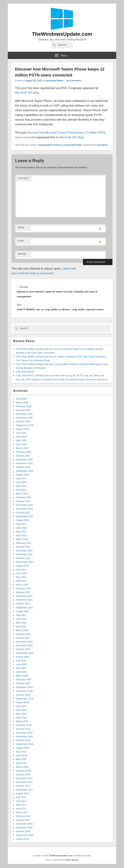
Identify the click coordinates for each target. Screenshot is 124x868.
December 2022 (24, 551)
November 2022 (24, 554)
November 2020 (24, 645)
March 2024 (22, 494)
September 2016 (25, 835)
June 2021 (21, 619)
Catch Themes (72, 860)
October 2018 (23, 740)
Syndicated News (54, 81)
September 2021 (25, 608)
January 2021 (23, 638)
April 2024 (21, 490)
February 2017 (24, 816)
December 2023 (24, 505)
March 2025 (22, 448)
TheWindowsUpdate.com (62, 34)
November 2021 (24, 600)
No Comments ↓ (75, 81)
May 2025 (21, 440)
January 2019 (23, 729)
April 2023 (21, 535)
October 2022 (23, 558)
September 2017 (25, 790)
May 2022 (21, 577)
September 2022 (25, 562)
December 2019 (24, 687)
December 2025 (24, 414)
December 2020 (24, 642)
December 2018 (24, 733)
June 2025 (21, 437)
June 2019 (21, 710)
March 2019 (22, 721)
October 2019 (23, 695)
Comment (24, 178)
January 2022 (23, 592)
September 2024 (25, 471)
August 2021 (23, 611)
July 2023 (21, 524)
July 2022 (21, 570)
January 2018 (23, 775)
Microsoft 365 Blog (27, 93)
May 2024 (21, 486)
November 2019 (24, 691)
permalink (103, 145)
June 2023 (21, 528)
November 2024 (24, 463)
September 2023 (25, 516)
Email (21, 241)
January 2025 (23, 456)
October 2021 (23, 604)
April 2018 (21, 763)
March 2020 (22, 676)
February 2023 (24, 543)
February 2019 (24, 725)
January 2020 (23, 683)
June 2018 (21, 755)
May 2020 (21, 668)
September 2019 (25, 699)
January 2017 (23, 820)
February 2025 (24, 452)
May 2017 (21, 805)
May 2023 (21, 532)
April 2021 (21, 626)
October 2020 (23, 649)
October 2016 (23, 831)
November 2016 (24, 828)
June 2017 (21, 801)
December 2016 (24, 824)
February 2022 (24, 588)
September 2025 (25, 425)
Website (22, 254)
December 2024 (24, 460)
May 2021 (21, 623)
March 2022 (22, 585)
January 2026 (23, 410)
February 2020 (24, 679)
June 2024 (21, 482)
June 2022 (21, 573)
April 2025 (21, 444)
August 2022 (23, 566)
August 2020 (23, 657)
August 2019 (23, 702)
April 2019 (21, 718)
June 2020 (21, 664)
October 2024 (23, 467)
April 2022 (21, 581)
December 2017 (24, 778)
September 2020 (25, 653)
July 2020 (21, 661)
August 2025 (23, 429)
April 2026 (21, 399)
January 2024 (23, 501)
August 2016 (23, 839)
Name (21, 227)
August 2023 (23, 520)
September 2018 (25, 744)
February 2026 (24, 406)
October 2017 (23, 786)
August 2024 (23, 475)
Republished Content (50, 145)
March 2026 (22, 403)
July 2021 (21, 615)
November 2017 (24, 782)
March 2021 (22, 630)
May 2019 (21, 714)
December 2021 (24, 596)
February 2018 (24, 771)
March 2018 (22, 767)
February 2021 (24, 634)
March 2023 (22, 539)
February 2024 (24, 497)
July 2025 (21, 433)
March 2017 (22, 812)
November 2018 (24, 736)
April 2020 (21, 672)
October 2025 (23, 421)
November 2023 (24, 509)
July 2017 (21, 797)
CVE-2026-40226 (25, 372)
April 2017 (21, 809)
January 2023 (23, 547)
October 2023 (23, 513)
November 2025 (24, 418)
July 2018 (21, 752)
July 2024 (21, 478)
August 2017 (23, 793)
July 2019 (21, 706)
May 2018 (21, 759)
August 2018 (23, 748)
